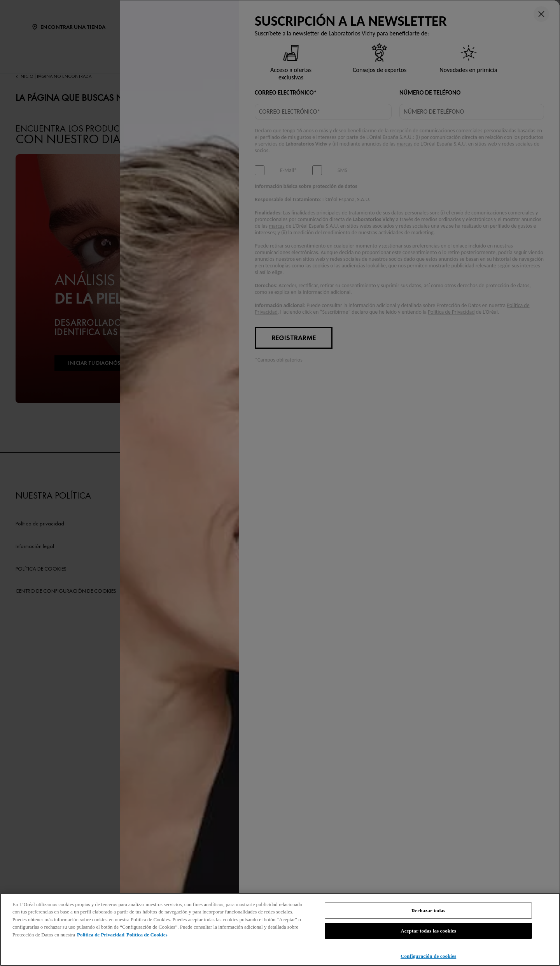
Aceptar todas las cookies (428, 931)
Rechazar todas (428, 911)
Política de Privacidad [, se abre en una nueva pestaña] (101, 935)
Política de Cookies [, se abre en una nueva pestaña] (147, 935)
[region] (280, 929)
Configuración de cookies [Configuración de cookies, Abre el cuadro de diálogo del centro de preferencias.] (428, 956)
